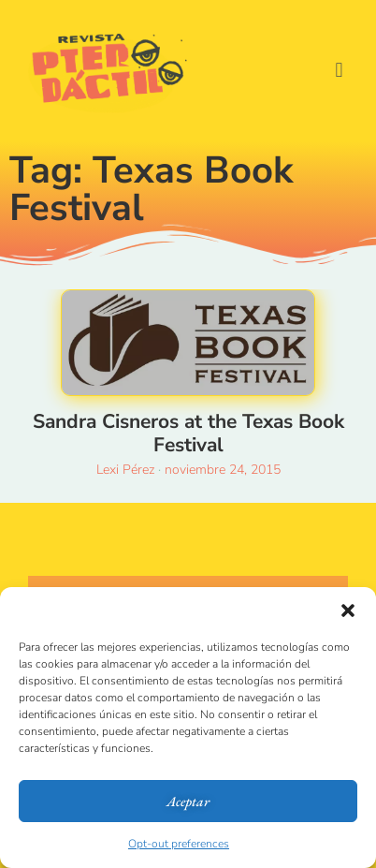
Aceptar (188, 801)
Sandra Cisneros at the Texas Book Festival (188, 433)
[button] (348, 611)
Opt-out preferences (179, 844)
